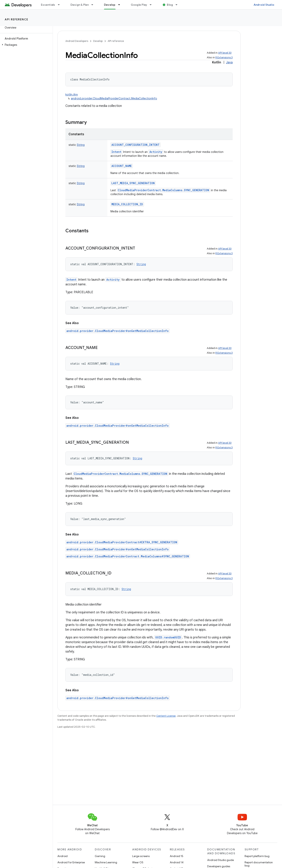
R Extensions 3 (224, 57)
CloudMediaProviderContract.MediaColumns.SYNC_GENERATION (163, 190)
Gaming (100, 856)
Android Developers (77, 41)
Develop (98, 41)
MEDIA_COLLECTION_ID (127, 204)
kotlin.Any (72, 95)
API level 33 (225, 53)
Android (62, 856)
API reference (17, 19)
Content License (166, 716)
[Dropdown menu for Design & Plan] (94, 5)
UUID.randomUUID (168, 637)
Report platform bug (257, 856)
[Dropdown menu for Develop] (121, 5)
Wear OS (138, 862)
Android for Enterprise (71, 862)
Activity (156, 152)
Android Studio (264, 5)
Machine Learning (106, 862)
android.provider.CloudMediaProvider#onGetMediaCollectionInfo (117, 331)
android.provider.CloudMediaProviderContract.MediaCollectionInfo (114, 98)
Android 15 (177, 856)
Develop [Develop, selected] (110, 5)
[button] (26, 45)
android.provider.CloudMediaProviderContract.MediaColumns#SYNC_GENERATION (128, 556)
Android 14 (177, 862)
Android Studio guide (221, 860)
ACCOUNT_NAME (122, 166)
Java (229, 62)
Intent (116, 152)
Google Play (139, 5)
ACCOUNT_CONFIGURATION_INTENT (136, 145)
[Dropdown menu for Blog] (178, 5)
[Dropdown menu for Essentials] (61, 5)
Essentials (48, 5)
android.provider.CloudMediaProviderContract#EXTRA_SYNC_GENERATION (122, 542)
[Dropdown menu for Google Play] (152, 5)
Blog (170, 5)
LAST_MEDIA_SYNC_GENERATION (133, 183)
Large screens (141, 856)
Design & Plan (80, 5)
